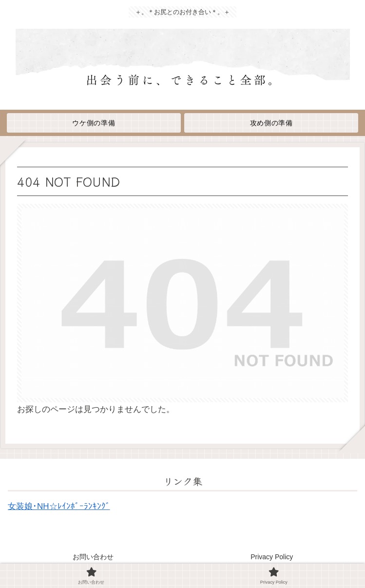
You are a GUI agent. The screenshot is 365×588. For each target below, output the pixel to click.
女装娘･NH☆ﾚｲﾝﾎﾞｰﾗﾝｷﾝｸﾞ (59, 506)
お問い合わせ (93, 557)
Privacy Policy (272, 557)
